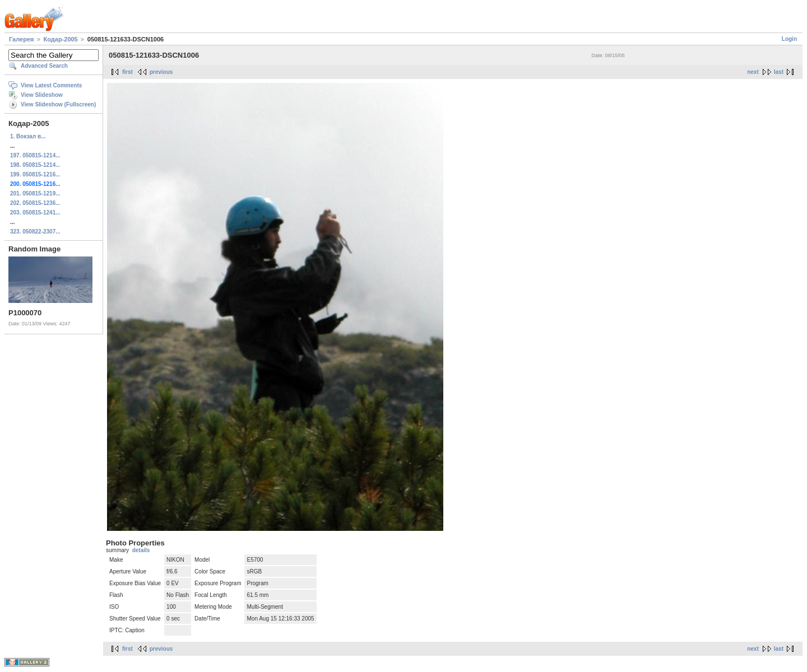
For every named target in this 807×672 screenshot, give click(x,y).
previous (161, 72)
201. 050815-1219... (35, 193)
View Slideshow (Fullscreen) (58, 104)
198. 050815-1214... (35, 165)
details (141, 550)
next (753, 72)
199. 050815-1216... (35, 174)
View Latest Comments (51, 85)
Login (789, 39)
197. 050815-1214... (35, 155)
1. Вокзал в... (28, 136)
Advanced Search (44, 66)
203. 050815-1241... (35, 213)
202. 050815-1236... (35, 203)
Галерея (21, 39)
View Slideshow (42, 95)
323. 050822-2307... (35, 232)
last (779, 72)
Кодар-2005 (61, 39)
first (127, 72)
